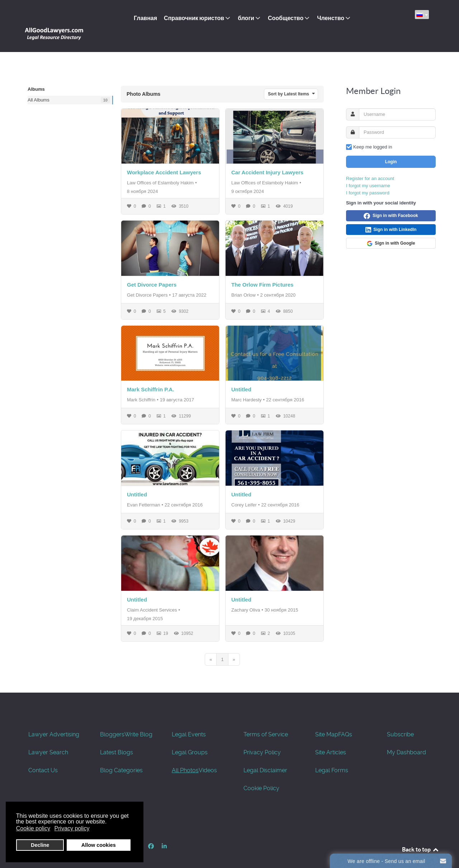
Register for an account (370, 162)
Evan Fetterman (144, 489)
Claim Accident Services (152, 594)
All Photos (185, 754)
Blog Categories (121, 754)
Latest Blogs (117, 736)
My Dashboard (406, 736)
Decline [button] (40, 845)
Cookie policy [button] (33, 828)
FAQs (345, 718)
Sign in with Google (391, 227)
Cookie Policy (261, 772)
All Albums (39, 84)
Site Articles (331, 736)
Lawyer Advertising (54, 718)
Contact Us (43, 754)
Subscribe (400, 718)
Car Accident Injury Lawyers (267, 157)
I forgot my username (368, 169)
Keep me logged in (373, 131)
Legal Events (189, 718)
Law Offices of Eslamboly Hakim (160, 167)
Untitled (241, 374)
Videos (208, 754)
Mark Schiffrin (141, 384)
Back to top (421, 833)
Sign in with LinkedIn (391, 214)
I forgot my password (368, 177)
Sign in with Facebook (391, 200)
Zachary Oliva (246, 594)
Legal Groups (190, 736)
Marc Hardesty (247, 384)
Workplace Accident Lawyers (164, 157)
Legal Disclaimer (265, 754)
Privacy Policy (262, 736)
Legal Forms (332, 754)
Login (391, 146)
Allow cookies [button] (99, 845)
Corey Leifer (244, 489)
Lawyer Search (48, 736)
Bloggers (112, 718)
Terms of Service (266, 718)
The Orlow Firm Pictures (262, 268)
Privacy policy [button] (72, 828)
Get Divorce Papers (152, 268)
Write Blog (138, 718)
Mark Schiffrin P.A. (150, 374)
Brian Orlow (243, 279)
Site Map (327, 718)
